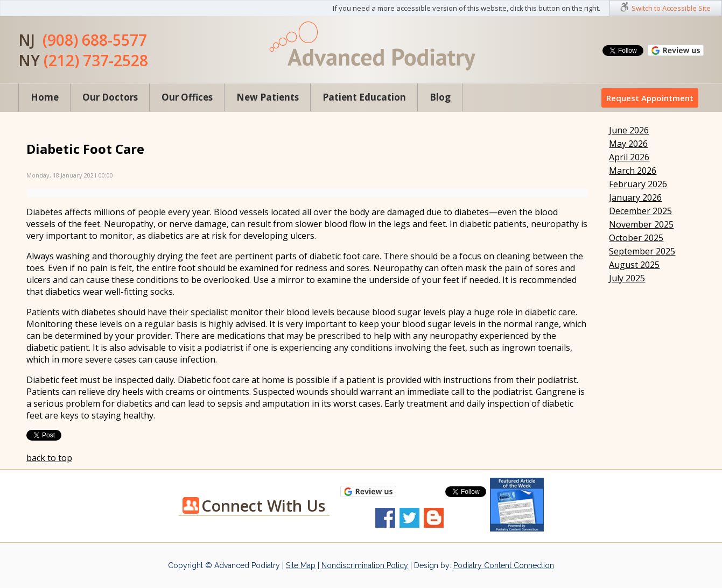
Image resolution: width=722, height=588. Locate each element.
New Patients (268, 97)
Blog (440, 97)
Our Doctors (110, 97)
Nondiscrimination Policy (365, 565)
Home (45, 97)
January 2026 (635, 197)
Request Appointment (650, 98)
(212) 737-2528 (96, 60)
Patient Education (364, 97)
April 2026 (629, 157)
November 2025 (641, 224)
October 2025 (636, 238)
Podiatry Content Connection (504, 565)
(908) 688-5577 (95, 40)
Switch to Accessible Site (671, 8)
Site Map (301, 565)
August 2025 (634, 265)
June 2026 (629, 130)
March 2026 (633, 171)
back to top (49, 458)
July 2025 (627, 278)
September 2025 (642, 251)
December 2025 (640, 211)
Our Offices (187, 97)
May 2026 (628, 144)
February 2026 (638, 184)
